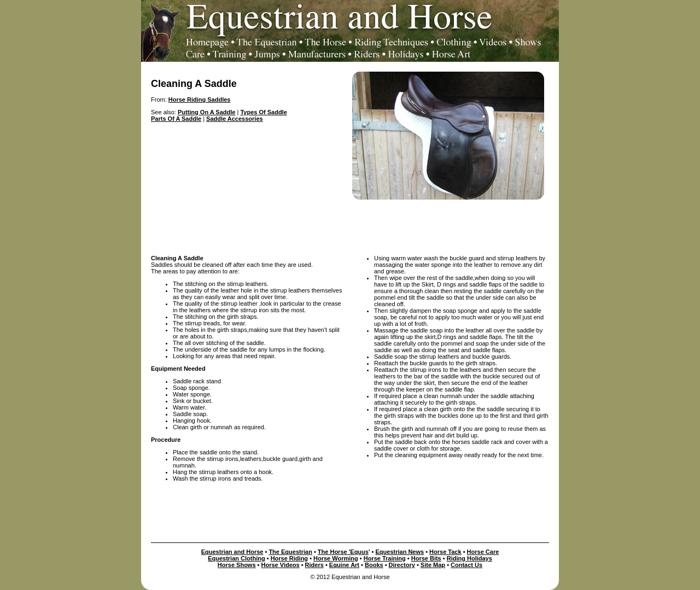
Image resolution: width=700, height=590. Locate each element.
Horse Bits (426, 558)
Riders (314, 565)
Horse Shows (237, 565)
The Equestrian (290, 552)
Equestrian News (400, 552)
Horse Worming (336, 558)
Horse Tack (445, 552)
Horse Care (483, 552)
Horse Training (385, 558)
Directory (402, 565)
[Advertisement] (350, 224)
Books (374, 565)
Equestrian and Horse (232, 552)
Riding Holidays (469, 558)
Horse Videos (281, 565)
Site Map (433, 565)
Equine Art (344, 565)
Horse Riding (289, 558)
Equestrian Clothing (237, 558)
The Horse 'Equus (343, 552)
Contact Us (466, 565)
